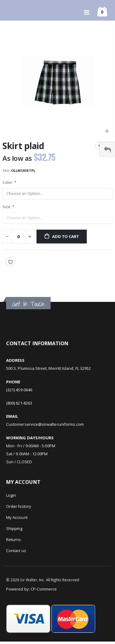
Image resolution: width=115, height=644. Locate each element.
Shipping (14, 528)
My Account (17, 517)
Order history (19, 506)
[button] (107, 131)
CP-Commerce (44, 589)
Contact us (16, 551)
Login (11, 495)
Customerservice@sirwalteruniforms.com (45, 424)
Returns (13, 539)
